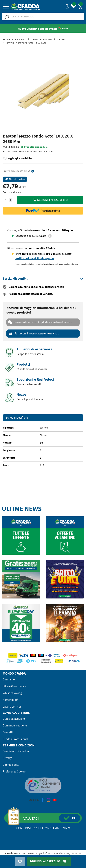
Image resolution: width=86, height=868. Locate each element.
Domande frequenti (15, 726)
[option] (43, 94)
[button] (67, 6)
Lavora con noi (12, 707)
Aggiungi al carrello (50, 200)
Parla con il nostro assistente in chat (33, 334)
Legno (61, 39)
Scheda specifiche (17, 418)
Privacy (7, 758)
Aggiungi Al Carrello (49, 861)
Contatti (8, 732)
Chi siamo (9, 680)
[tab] (43, 279)
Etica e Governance (14, 686)
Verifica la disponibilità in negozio (35, 258)
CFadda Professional (15, 739)
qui (70, 818)
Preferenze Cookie (14, 772)
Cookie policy (11, 765)
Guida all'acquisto (14, 719)
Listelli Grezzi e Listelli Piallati (26, 43)
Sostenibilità (11, 700)
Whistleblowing (12, 693)
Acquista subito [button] (43, 211)
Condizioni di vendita (16, 751)
